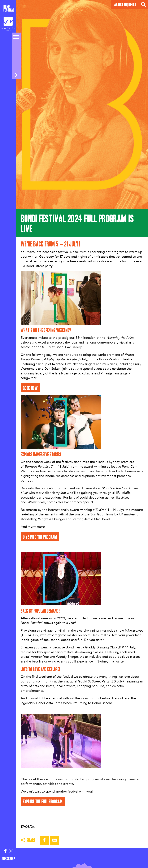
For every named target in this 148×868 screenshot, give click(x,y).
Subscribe (8, 859)
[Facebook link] (5, 851)
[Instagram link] (11, 851)
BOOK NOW (30, 388)
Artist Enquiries (125, 4)
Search (144, 4)
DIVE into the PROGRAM (40, 537)
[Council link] (8, 24)
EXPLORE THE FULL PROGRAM (43, 801)
